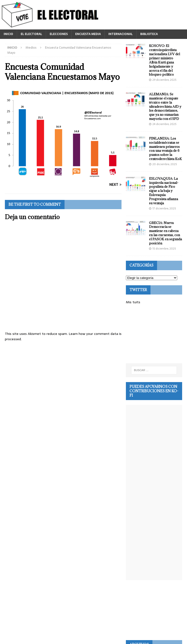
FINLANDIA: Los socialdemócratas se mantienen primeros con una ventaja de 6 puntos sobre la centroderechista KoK (165, 149)
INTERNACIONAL (121, 34)
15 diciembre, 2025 (164, 249)
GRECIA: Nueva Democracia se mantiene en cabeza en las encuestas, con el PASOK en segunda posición (165, 233)
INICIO (8, 34)
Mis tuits (133, 302)
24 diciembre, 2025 (164, 124)
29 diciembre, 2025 (164, 80)
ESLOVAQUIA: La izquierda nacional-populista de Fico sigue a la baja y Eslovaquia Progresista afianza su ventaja (164, 191)
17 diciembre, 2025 (164, 208)
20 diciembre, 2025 (165, 164)
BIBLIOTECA (149, 34)
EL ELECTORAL (31, 34)
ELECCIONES (59, 34)
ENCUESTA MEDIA (88, 34)
